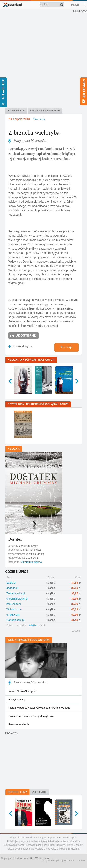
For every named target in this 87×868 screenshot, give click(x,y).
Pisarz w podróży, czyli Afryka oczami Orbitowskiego (39, 708)
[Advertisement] (43, 56)
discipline (56, 861)
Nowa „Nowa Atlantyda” (22, 691)
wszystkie (21, 625)
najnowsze (16, 110)
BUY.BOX (76, 631)
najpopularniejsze (45, 110)
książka (33, 625)
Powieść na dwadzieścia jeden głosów (31, 716)
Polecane (39, 792)
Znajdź (62, 5)
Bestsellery (17, 792)
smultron (81, 861)
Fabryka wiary (17, 700)
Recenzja (66, 347)
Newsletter (84, 91)
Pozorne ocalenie (19, 724)
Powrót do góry (22, 346)
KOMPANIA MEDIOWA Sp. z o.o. (31, 858)
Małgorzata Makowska (30, 141)
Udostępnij (26, 335)
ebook (42, 625)
